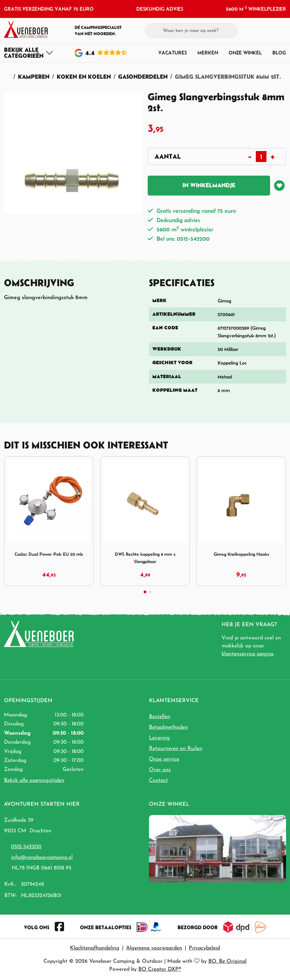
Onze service (164, 759)
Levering (159, 738)
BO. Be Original (227, 961)
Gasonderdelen (143, 77)
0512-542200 (26, 847)
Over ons (160, 770)
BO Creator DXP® (160, 969)
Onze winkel (245, 53)
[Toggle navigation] (29, 53)
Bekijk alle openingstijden (34, 780)
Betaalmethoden (168, 727)
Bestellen (160, 717)
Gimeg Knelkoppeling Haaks (241, 554)
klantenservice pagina (248, 654)
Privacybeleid (204, 948)
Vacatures (173, 53)
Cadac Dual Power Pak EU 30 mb (49, 554)
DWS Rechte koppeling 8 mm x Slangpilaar (145, 558)
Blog (279, 53)
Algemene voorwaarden (154, 948)
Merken (208, 53)
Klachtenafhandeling (95, 948)
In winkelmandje (209, 185)
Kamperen (34, 77)
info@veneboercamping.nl (42, 857)
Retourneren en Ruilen (176, 749)
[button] (270, 31)
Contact (158, 780)
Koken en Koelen (84, 77)
